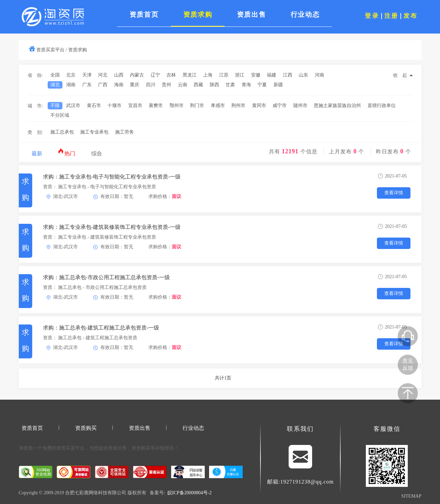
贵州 (166, 85)
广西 (103, 85)
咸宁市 (280, 106)
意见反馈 (408, 364)
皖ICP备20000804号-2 (189, 493)
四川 (151, 85)
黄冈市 (259, 106)
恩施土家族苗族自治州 (337, 106)
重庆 (135, 85)
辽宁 (155, 75)
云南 (183, 85)
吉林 (171, 75)
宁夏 (262, 85)
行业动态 (193, 428)
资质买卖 (66, 448)
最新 (37, 154)
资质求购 (78, 50)
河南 (320, 75)
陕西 (214, 85)
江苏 (224, 75)
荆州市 (238, 106)
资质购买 (86, 428)
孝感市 (218, 106)
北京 (71, 75)
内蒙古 (137, 75)
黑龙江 (190, 75)
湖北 (55, 85)
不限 (55, 106)
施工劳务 (125, 132)
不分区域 (60, 115)
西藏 (198, 85)
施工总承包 (62, 132)
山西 (119, 75)
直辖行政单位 (382, 106)
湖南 (71, 85)
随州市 (300, 106)
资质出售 (140, 428)
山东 (303, 75)
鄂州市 (177, 106)
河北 (103, 75)
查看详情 (394, 193)
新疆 (278, 85)
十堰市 (114, 106)
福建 (272, 75)
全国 (55, 75)
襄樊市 (156, 106)
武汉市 (73, 106)
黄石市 (94, 106)
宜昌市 (135, 106)
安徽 (256, 75)
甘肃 (230, 85)
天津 (87, 75)
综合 (97, 154)
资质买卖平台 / (52, 50)
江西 (288, 75)
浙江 (240, 75)
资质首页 (32, 428)
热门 (67, 152)
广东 (87, 85)
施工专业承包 (94, 132)
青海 (246, 85)
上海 (208, 75)
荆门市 (197, 106)
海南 (119, 85)
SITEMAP (411, 496)
